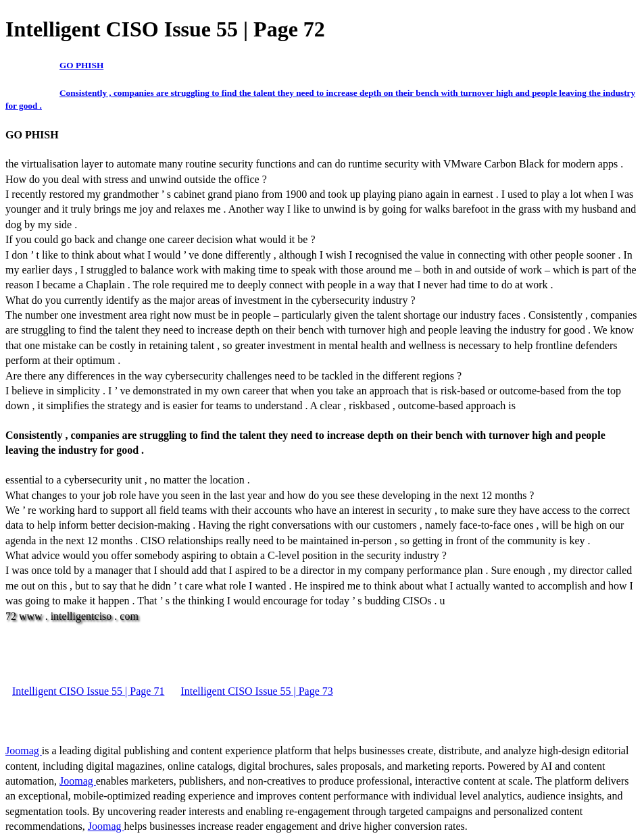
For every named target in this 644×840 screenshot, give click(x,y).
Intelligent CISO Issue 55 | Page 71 (88, 691)
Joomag (24, 751)
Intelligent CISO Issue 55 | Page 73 (256, 691)
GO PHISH (81, 65)
